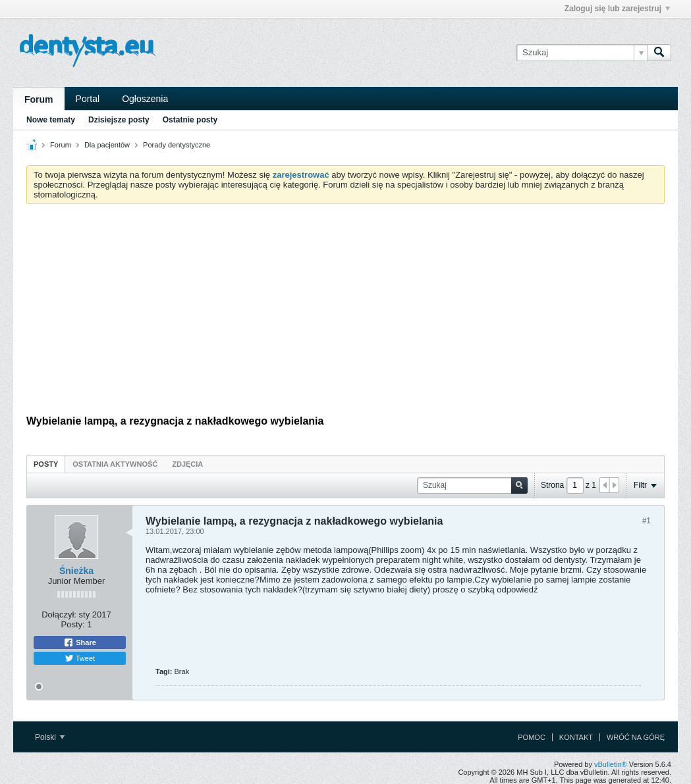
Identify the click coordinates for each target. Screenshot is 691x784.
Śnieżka (76, 571)
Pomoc (532, 737)
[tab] (46, 464)
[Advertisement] (345, 313)
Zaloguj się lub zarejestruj (617, 9)
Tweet (80, 658)
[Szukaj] (582, 53)
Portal (88, 99)
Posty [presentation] (46, 464)
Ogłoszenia (145, 99)
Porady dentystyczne (177, 145)
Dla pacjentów (107, 145)
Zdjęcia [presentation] (187, 464)
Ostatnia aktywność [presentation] (115, 464)
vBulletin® (611, 764)
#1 (647, 521)
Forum (39, 99)
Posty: (73, 624)
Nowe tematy (51, 120)
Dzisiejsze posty (119, 120)
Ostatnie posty (190, 120)
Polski (50, 737)
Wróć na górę (636, 737)
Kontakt (576, 737)
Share (80, 642)
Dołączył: (59, 614)
